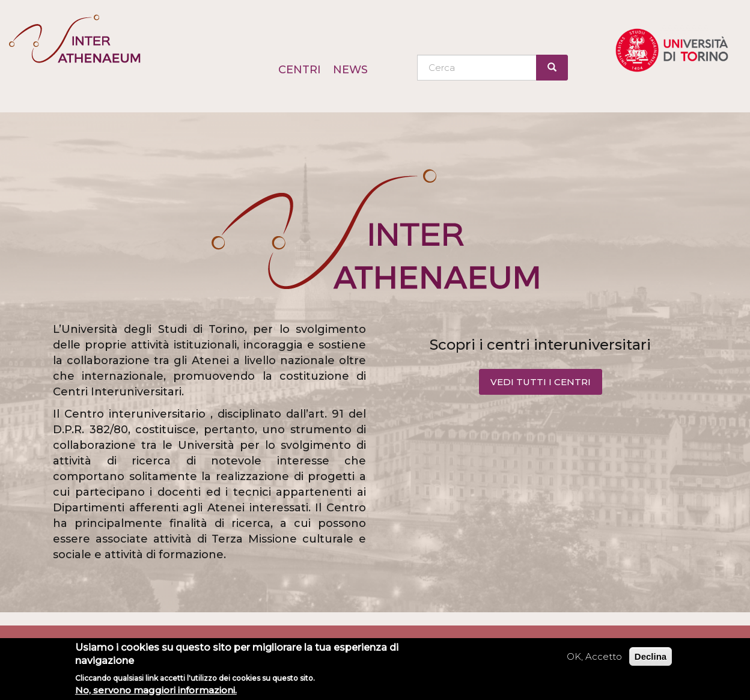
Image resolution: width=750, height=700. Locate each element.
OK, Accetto (594, 656)
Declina (651, 656)
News (350, 70)
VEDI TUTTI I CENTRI (541, 382)
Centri (300, 70)
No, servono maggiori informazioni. (156, 690)
